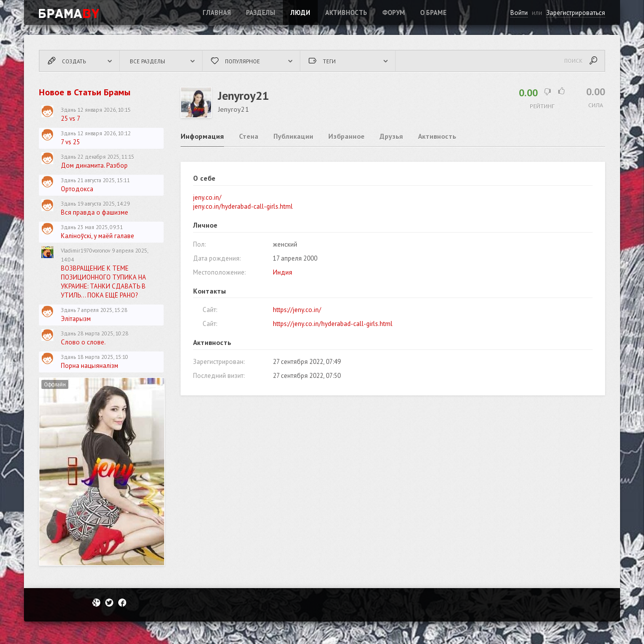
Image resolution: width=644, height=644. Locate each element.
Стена (249, 136)
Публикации (293, 136)
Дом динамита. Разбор (94, 165)
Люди (300, 13)
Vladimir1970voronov (86, 251)
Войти (519, 13)
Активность (346, 13)
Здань (68, 110)
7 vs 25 (70, 142)
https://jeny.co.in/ (297, 310)
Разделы (261, 13)
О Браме (433, 13)
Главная (217, 13)
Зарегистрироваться (576, 13)
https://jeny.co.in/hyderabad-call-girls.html (333, 324)
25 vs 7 (71, 119)
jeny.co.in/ (207, 197)
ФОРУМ (394, 13)
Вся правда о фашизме (95, 212)
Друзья (391, 136)
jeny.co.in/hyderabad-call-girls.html (243, 206)
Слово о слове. (83, 342)
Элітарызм (76, 319)
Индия (283, 272)
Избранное (346, 136)
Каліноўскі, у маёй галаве (98, 236)
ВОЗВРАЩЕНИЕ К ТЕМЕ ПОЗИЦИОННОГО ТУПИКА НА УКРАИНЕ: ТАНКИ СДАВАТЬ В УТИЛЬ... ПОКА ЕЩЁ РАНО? (104, 282)
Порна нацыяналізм (90, 366)
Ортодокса (77, 189)
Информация (202, 136)
